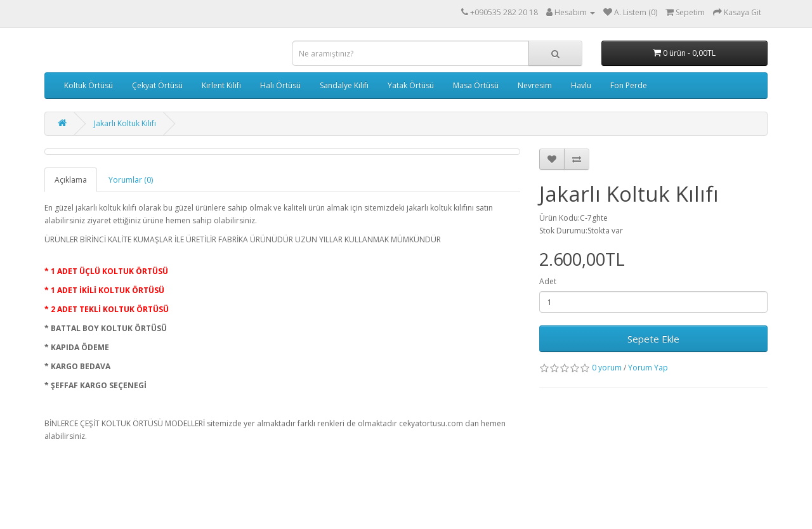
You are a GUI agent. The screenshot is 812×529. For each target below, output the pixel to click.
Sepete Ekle (653, 339)
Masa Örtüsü (476, 85)
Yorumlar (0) (131, 180)
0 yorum (607, 368)
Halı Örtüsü (280, 85)
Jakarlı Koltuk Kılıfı (125, 123)
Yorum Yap (648, 368)
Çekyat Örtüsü (157, 85)
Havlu (581, 85)
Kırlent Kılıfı (221, 85)
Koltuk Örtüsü (88, 85)
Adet (548, 281)
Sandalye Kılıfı (344, 85)
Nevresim (535, 85)
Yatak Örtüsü (411, 85)
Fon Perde (629, 85)
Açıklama (71, 180)
